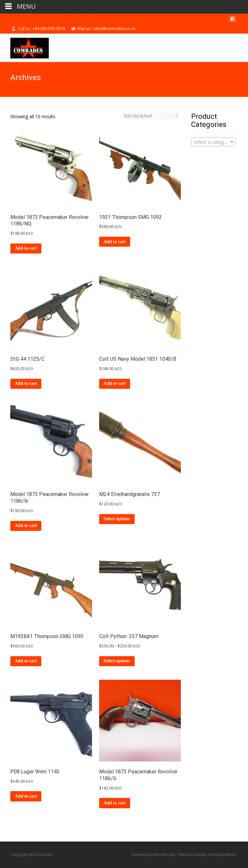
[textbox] (213, 142)
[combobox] (213, 142)
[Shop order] (149, 116)
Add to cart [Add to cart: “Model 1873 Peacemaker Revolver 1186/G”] (115, 803)
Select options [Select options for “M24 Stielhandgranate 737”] (117, 519)
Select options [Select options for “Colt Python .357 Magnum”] (117, 661)
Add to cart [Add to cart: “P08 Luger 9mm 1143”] (26, 796)
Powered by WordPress (154, 855)
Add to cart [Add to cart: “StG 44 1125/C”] (26, 383)
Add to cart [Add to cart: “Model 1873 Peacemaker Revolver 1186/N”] (26, 526)
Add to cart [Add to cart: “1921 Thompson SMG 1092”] (115, 242)
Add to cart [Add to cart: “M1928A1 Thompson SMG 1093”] (26, 661)
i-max (197, 855)
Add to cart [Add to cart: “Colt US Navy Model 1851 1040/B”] (115, 383)
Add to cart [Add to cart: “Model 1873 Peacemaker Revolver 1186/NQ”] (26, 248)
